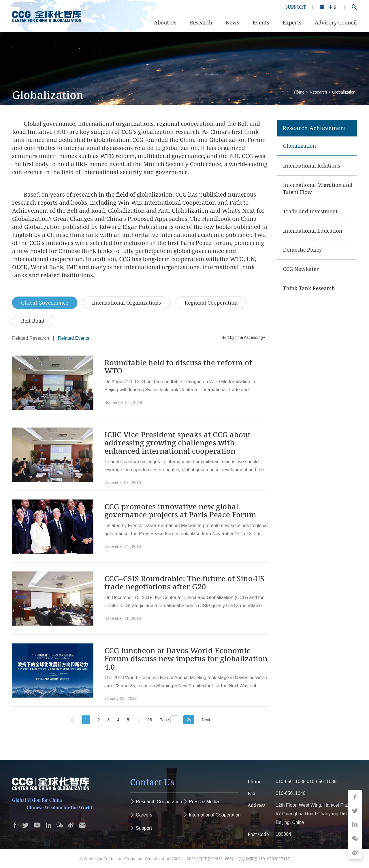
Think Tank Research (309, 288)
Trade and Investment (310, 211)
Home (299, 92)
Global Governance (45, 303)
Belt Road (33, 321)
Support (141, 828)
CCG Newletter (301, 269)
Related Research (31, 338)
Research (318, 92)
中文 (329, 7)
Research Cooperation (156, 802)
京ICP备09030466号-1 (217, 859)
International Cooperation (212, 815)
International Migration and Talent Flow (318, 189)
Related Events (74, 338)
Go (189, 719)
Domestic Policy (303, 250)
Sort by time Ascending (243, 337)
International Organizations (126, 303)
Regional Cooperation (211, 303)
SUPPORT (295, 7)
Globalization (344, 92)
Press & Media (201, 802)
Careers (141, 815)
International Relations (312, 166)
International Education (313, 231)
